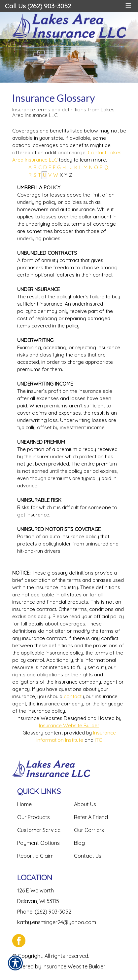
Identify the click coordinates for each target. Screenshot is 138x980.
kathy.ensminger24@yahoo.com (57, 922)
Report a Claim (35, 856)
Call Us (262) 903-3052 (38, 6)
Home (24, 804)
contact (73, 696)
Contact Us (88, 856)
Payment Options (38, 843)
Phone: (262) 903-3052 (44, 912)
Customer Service (39, 830)
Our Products (34, 817)
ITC (98, 740)
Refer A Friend (91, 817)
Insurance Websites (39, 718)
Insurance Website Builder (69, 725)
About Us (85, 804)
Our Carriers (89, 830)
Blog (79, 843)
